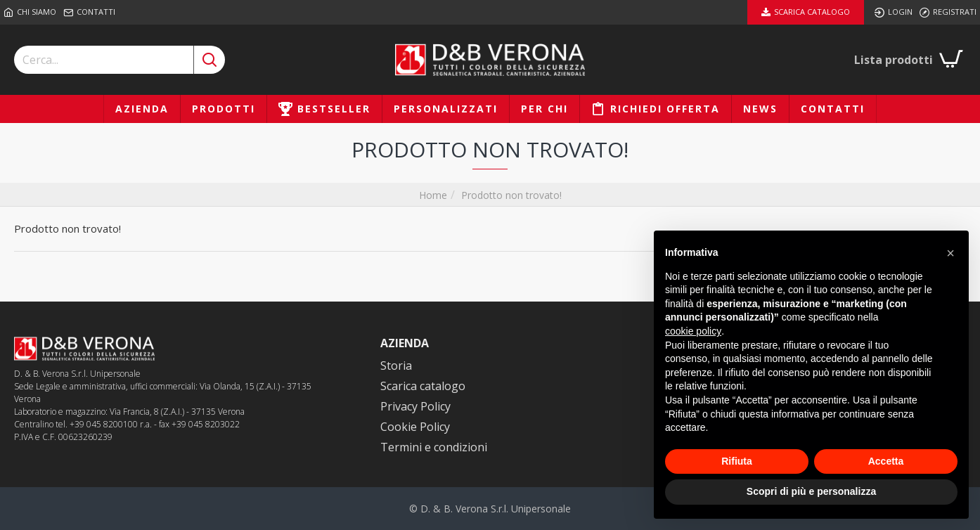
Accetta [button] (886, 461)
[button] (950, 253)
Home (433, 195)
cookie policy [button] (693, 331)
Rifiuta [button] (737, 461)
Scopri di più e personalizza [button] (811, 491)
